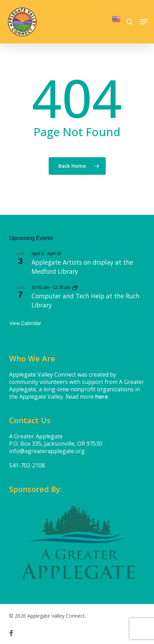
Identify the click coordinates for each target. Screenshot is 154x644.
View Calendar (25, 323)
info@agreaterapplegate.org (47, 451)
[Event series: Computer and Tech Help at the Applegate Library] (75, 287)
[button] (144, 22)
